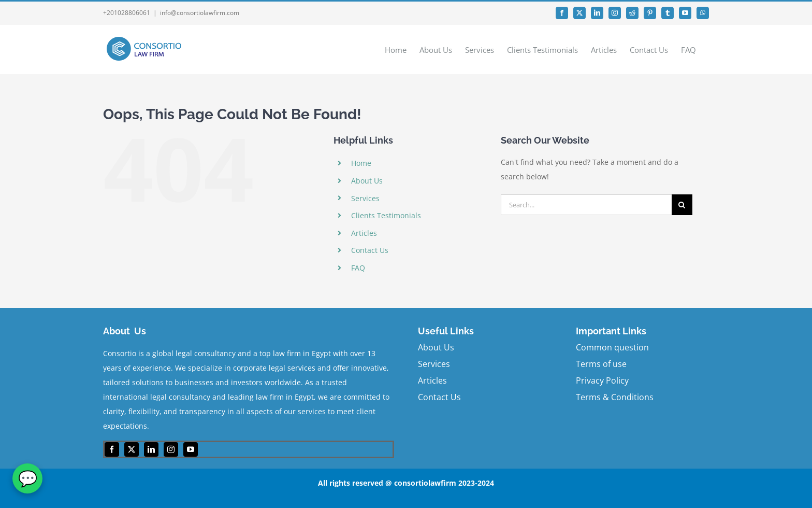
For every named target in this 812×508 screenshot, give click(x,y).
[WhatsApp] (27, 478)
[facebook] (112, 449)
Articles (364, 233)
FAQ (358, 268)
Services (365, 198)
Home (361, 163)
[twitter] (132, 449)
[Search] (682, 205)
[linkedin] (151, 449)
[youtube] (191, 449)
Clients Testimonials (386, 215)
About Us (367, 181)
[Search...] (586, 205)
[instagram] (171, 449)
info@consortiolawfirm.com (200, 13)
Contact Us (370, 250)
